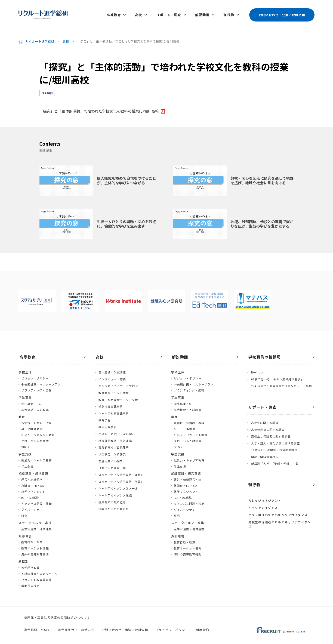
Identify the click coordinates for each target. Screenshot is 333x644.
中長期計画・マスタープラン (41, 378)
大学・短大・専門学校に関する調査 (275, 432)
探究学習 (47, 87)
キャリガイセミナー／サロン (117, 378)
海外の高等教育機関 (35, 548)
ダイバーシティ (32, 504)
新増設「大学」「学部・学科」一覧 (274, 450)
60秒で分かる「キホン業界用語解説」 (277, 372)
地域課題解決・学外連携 (114, 426)
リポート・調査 (171, 12)
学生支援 (27, 461)
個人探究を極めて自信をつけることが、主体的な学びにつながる (126, 175)
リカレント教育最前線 (37, 574)
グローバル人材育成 (35, 435)
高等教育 (118, 12)
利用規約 (202, 624)
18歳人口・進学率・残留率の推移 (273, 438)
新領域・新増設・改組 (37, 417)
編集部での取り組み (111, 480)
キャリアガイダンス (262, 492)
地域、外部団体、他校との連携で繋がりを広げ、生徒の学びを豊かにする (262, 218)
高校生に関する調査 (264, 414)
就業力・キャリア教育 (37, 454)
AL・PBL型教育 (32, 423)
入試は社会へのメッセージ (40, 568)
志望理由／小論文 (110, 444)
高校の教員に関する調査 (267, 420)
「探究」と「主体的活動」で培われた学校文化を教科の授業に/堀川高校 (99, 105)
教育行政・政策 (32, 536)
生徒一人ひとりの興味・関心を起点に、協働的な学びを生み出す (126, 218)
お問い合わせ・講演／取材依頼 (125, 624)
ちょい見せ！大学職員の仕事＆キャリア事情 (281, 378)
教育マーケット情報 (35, 542)
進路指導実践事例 (110, 396)
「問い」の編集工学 (111, 450)
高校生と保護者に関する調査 (270, 426)
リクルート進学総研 (40, 35)
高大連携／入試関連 (111, 366)
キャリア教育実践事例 (113, 402)
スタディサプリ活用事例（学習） (120, 462)
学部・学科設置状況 (264, 444)
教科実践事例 (107, 414)
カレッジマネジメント (264, 486)
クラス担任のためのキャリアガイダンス (277, 499)
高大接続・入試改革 (35, 404)
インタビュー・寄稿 (111, 372)
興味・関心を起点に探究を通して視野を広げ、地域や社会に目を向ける (262, 175)
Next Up (256, 366)
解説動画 (203, 12)
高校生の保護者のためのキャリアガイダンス (280, 505)
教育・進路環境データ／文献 (117, 390)
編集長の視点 (30, 580)
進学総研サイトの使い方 (76, 624)
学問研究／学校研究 (111, 438)
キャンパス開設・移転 (37, 498)
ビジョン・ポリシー (35, 372)
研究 (24, 510)
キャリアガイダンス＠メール (117, 468)
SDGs (25, 441)
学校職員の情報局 (264, 351)
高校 (142, 12)
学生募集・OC (31, 398)
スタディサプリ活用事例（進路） (120, 456)
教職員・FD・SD (33, 480)
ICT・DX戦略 (30, 492)
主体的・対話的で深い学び (116, 420)
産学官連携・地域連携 (37, 523)
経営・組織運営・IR (35, 474)
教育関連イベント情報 (113, 384)
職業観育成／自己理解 (113, 432)
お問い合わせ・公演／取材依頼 (282, 12)
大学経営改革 (30, 562)
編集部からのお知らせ (113, 486)
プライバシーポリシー (172, 624)
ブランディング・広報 (36, 384)
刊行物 (229, 12)
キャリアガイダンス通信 (114, 474)
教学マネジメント (34, 486)
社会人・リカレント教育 (38, 429)
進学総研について (37, 624)
